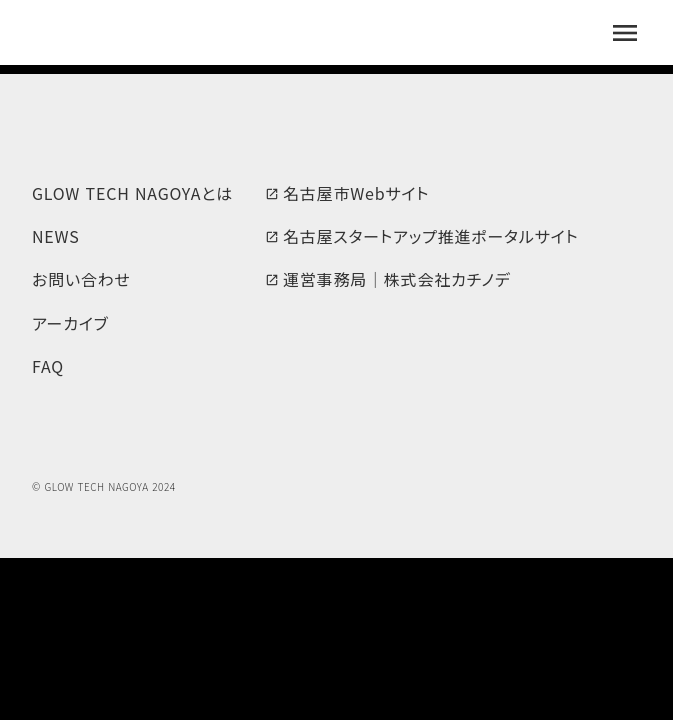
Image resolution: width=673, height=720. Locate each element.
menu (625, 33)
